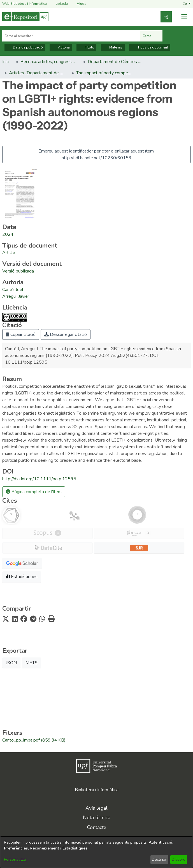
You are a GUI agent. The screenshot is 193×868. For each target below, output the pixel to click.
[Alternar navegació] (184, 17)
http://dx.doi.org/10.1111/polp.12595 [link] (39, 479)
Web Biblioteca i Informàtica (25, 4)
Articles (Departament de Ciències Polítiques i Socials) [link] (37, 73)
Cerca (151, 36)
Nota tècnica (97, 818)
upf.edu (58, 4)
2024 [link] (8, 234)
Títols (86, 47)
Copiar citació (21, 334)
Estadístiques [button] (22, 577)
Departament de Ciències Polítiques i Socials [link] (116, 62)
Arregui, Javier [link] (16, 296)
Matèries (113, 47)
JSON (11, 663)
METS (32, 663)
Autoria (61, 47)
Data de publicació (25, 47)
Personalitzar (16, 859)
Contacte (97, 827)
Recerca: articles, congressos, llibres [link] (48, 62)
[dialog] (96, 852)
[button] (187, 4)
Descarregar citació (66, 334)
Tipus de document (150, 47)
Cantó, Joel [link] (13, 290)
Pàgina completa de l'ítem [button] (34, 492)
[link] (166, 17)
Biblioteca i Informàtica (97, 790)
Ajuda (78, 4)
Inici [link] (6, 62)
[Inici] (25, 17)
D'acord (179, 859)
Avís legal (96, 808)
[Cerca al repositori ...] (71, 36)
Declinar (159, 859)
